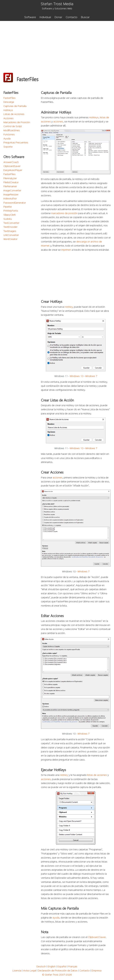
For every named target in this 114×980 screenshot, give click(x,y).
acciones (58, 122)
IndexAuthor (10, 199)
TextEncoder (10, 227)
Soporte (8, 147)
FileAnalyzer (10, 179)
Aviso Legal (30, 971)
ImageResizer (11, 195)
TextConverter (11, 223)
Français (73, 967)
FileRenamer (10, 187)
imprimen (66, 250)
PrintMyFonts (11, 211)
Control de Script (13, 127)
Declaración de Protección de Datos (58, 971)
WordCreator (10, 239)
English (52, 967)
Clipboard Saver (97, 937)
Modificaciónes (12, 131)
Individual (45, 17)
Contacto (72, 17)
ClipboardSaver (12, 166)
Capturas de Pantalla (15, 106)
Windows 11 (61, 376)
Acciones (8, 119)
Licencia (17, 971)
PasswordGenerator (15, 203)
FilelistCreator (11, 183)
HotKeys (8, 110)
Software (30, 17)
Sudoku (8, 219)
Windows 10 (77, 376)
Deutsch (41, 967)
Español (62, 967)
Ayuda (7, 139)
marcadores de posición (64, 214)
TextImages (10, 231)
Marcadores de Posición (17, 123)
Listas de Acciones (14, 114)
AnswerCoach (11, 162)
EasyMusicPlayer (13, 170)
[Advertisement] (57, 43)
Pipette (8, 207)
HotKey (69, 307)
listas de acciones (97, 775)
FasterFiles (9, 98)
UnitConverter (11, 235)
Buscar (85, 17)
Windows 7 (91, 376)
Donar (58, 17)
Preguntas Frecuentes (16, 143)
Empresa (96, 971)
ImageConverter (12, 191)
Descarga (9, 102)
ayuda (56, 918)
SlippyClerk (10, 215)
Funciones (9, 135)
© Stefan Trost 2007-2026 (57, 975)
